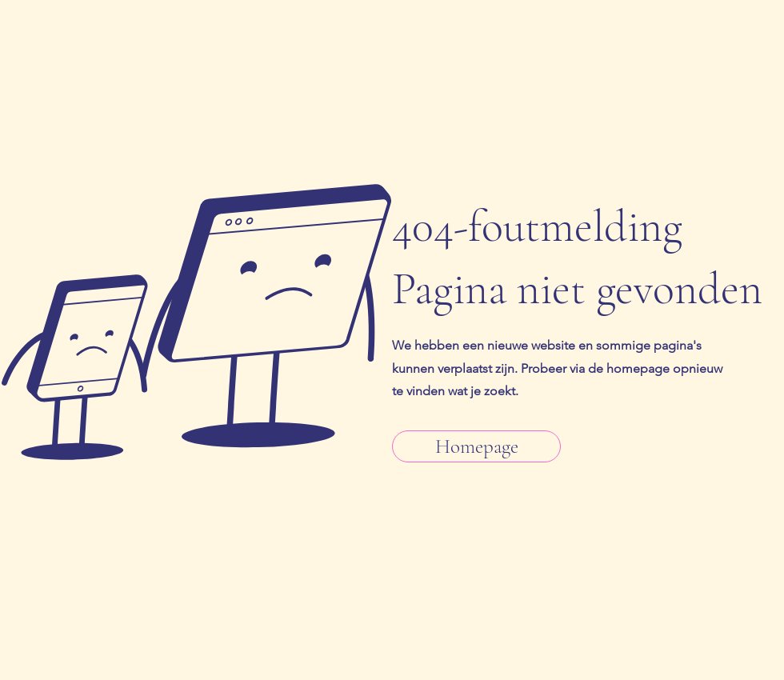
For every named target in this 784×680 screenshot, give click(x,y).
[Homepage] (476, 446)
